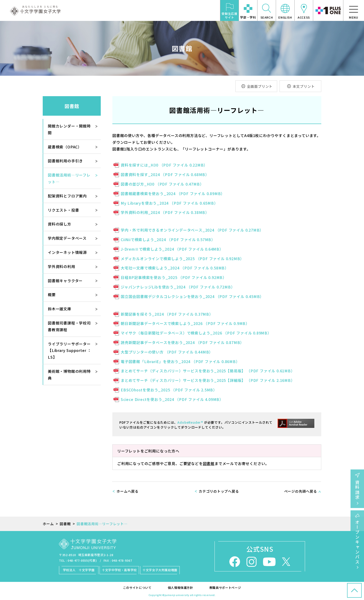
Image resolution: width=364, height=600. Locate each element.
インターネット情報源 (67, 252)
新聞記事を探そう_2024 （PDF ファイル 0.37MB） (167, 314)
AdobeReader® (190, 422)
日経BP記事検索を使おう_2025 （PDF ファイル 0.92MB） (174, 277)
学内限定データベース (67, 238)
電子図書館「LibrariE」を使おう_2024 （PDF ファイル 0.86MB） (180, 361)
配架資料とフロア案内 (67, 196)
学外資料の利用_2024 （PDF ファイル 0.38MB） (165, 212)
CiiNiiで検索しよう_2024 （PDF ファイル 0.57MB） (168, 239)
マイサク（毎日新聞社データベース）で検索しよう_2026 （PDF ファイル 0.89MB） (196, 333)
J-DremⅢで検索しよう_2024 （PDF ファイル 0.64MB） (172, 249)
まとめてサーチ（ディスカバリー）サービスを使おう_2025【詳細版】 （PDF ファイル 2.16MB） (208, 380)
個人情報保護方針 (180, 588)
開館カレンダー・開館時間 (69, 129)
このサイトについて (137, 588)
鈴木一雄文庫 (60, 309)
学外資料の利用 (62, 266)
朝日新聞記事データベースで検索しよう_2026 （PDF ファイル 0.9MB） (185, 323)
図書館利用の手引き (65, 161)
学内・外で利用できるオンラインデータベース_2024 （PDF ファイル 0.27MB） (192, 230)
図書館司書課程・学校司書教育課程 (69, 326)
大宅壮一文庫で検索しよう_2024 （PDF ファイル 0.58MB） (175, 268)
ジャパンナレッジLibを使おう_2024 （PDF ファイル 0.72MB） (178, 287)
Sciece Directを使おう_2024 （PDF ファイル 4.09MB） (172, 399)
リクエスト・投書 (63, 210)
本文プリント (304, 86)
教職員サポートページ (225, 588)
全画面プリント (260, 86)
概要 (52, 295)
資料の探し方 (60, 224)
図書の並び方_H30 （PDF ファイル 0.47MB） (162, 184)
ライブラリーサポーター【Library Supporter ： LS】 (70, 351)
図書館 (209, 463)
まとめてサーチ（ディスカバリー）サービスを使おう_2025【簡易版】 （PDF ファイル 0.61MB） (208, 371)
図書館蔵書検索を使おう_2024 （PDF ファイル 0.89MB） (173, 193)
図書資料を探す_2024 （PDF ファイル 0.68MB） (165, 174)
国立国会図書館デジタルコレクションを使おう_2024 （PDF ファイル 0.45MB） (192, 296)
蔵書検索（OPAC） (65, 147)
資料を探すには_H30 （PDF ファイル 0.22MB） (164, 165)
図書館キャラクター (65, 281)
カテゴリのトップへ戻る (219, 491)
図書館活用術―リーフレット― (69, 178)
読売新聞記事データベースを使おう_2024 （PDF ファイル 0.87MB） (182, 342)
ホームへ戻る (128, 491)
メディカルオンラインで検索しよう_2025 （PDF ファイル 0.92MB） (182, 259)
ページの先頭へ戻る (301, 491)
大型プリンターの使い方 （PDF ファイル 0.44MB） (167, 352)
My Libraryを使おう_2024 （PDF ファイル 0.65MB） (169, 203)
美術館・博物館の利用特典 (69, 375)
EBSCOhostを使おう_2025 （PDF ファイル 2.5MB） (169, 390)
